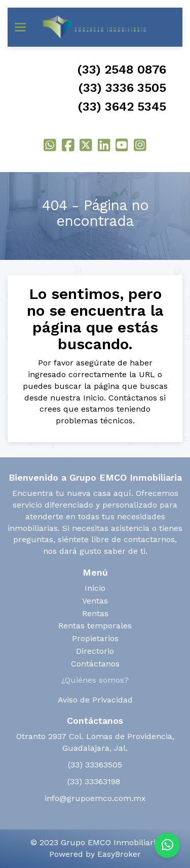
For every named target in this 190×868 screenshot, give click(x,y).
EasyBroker (119, 854)
